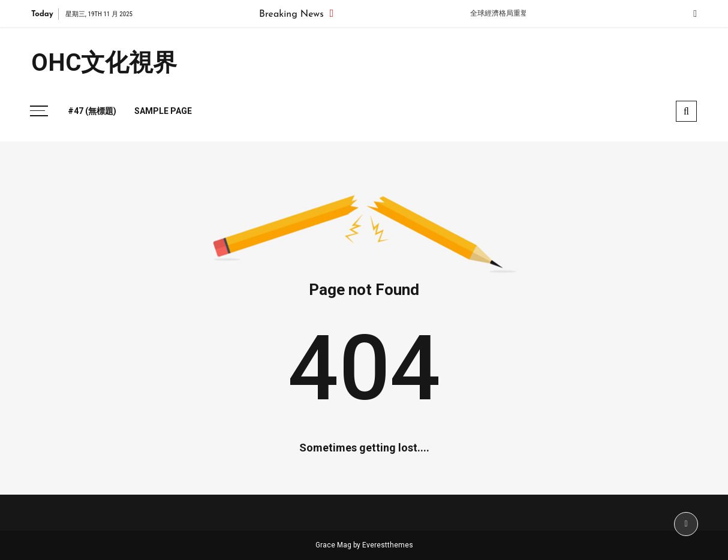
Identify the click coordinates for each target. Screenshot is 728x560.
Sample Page (163, 111)
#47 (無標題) (92, 111)
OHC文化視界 (104, 63)
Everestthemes (388, 545)
